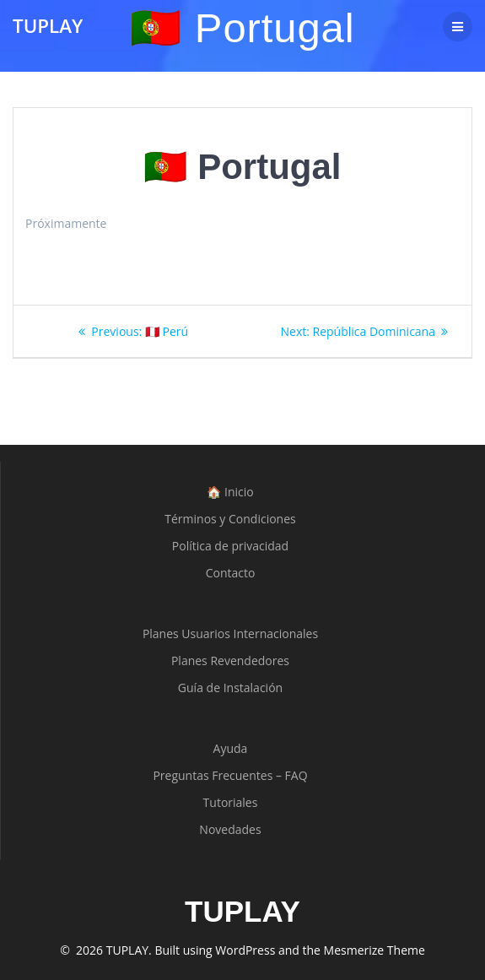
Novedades (230, 829)
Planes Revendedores (230, 661)
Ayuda (231, 748)
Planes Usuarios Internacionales (230, 633)
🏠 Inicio (230, 492)
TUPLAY (48, 26)
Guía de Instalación (230, 688)
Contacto (231, 573)
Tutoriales (231, 802)
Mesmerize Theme (375, 950)
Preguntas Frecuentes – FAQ (230, 775)
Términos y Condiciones (230, 519)
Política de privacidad (230, 546)
